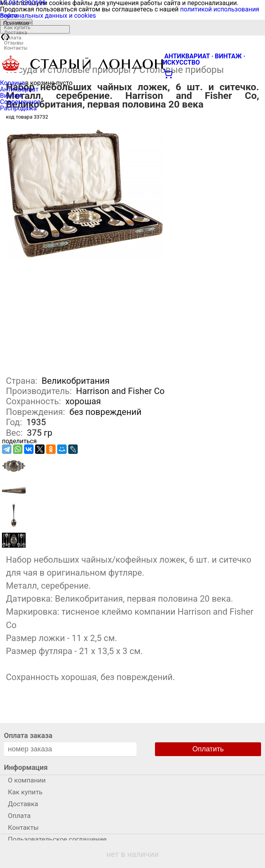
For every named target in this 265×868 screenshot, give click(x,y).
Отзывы (14, 43)
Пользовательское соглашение (57, 839)
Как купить (17, 27)
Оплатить (208, 749)
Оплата (13, 38)
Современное (20, 102)
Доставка (16, 33)
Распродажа (18, 108)
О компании (18, 22)
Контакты (16, 48)
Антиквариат (19, 89)
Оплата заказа (28, 735)
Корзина (12, 83)
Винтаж (11, 96)
